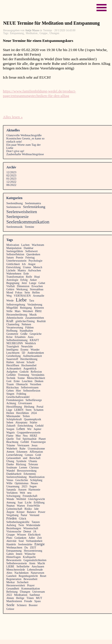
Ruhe (23, 449)
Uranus (27, 267)
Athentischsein (15, 318)
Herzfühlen (22, 413)
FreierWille (33, 506)
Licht (28, 502)
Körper (20, 512)
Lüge (9, 410)
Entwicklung (13, 267)
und (25, 458)
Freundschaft (30, 496)
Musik (33, 315)
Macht (41, 563)
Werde (10, 300)
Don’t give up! (15, 151)
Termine (29, 227)
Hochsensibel (29, 365)
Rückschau (12, 387)
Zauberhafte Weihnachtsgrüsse (25, 154)
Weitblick (30, 343)
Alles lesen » (13, 117)
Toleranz (33, 464)
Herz (38, 311)
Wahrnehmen (14, 274)
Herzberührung (29, 359)
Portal (40, 407)
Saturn (10, 257)
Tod (18, 439)
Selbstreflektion (15, 254)
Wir (29, 429)
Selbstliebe (23, 566)
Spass (38, 601)
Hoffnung (12, 331)
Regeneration (14, 579)
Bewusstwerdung (27, 471)
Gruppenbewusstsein (29, 432)
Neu (25, 436)
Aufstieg (11, 525)
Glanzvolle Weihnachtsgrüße (24, 135)
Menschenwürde (16, 570)
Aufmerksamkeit (32, 356)
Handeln (11, 544)
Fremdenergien (15, 400)
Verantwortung (15, 327)
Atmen (10, 452)
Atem (32, 563)
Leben (21, 429)
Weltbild (21, 499)
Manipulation (14, 248)
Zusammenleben (35, 318)
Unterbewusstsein (16, 261)
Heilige (20, 598)
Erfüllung (39, 502)
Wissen (21, 535)
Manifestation (37, 477)
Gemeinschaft (14, 509)
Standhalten (26, 331)
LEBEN (19, 410)
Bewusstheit (30, 579)
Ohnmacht (22, 384)
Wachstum (38, 245)
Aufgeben (12, 372)
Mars (18, 311)
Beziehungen (14, 528)
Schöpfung (36, 480)
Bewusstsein (14, 560)
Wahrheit (12, 449)
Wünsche (30, 554)
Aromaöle (39, 296)
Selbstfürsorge (34, 400)
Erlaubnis (20, 337)
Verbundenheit (34, 541)
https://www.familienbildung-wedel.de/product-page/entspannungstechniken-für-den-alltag (39, 93)
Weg (9, 296)
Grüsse (10, 609)
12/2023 (11, 172)
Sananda (11, 490)
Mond (10, 292)
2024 (34, 413)
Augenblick (30, 368)
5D (23, 353)
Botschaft (35, 458)
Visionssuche (14, 531)
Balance (31, 512)
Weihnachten (14, 547)
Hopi (37, 277)
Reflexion (36, 372)
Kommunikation (30, 588)
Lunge (33, 283)
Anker (33, 280)
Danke (10, 464)
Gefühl (25, 442)
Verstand (34, 515)
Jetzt (24, 283)
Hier (18, 391)
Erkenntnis (30, 474)
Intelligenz (12, 350)
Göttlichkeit (13, 264)
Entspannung (17, 33)
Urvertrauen (25, 403)
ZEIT (33, 547)
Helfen (36, 292)
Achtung (11, 403)
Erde (26, 274)
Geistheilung (13, 356)
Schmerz (22, 605)
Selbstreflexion (32, 391)
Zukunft (11, 426)
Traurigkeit (13, 346)
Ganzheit (11, 576)
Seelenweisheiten (22, 212)
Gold (38, 455)
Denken (39, 381)
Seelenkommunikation (28, 222)
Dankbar (29, 248)
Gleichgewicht (36, 499)
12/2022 (11, 182)
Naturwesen (37, 573)
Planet (42, 439)
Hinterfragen (13, 557)
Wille (9, 483)
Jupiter (37, 429)
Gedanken (20, 538)
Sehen (10, 422)
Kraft (10, 321)
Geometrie (12, 334)
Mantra (22, 270)
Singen (10, 394)
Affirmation (36, 452)
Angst (32, 264)
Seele (10, 605)
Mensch (38, 267)
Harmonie (34, 490)
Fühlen (29, 327)
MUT (39, 598)
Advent (20, 362)
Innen (19, 554)
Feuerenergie (38, 442)
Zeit (39, 538)
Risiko (28, 509)
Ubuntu (33, 461)
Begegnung (13, 283)
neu (29, 493)
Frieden (11, 518)
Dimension (23, 286)
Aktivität (11, 541)
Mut (18, 436)
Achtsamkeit (14, 368)
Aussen (22, 490)
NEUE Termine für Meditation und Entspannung (51, 23)
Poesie (20, 257)
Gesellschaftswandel (18, 397)
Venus (10, 480)
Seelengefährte (15, 251)
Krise (9, 337)
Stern (29, 410)
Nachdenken (21, 573)
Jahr (36, 509)
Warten (21, 506)
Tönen (30, 598)
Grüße (24, 334)
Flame (10, 436)
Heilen (10, 413)
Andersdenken (36, 353)
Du (26, 547)
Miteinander (13, 416)
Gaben (10, 554)
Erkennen (22, 452)
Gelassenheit (13, 458)
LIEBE (10, 566)
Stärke (33, 422)
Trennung (24, 375)
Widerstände (33, 525)
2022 (9, 595)
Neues (34, 483)
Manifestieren (14, 601)
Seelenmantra (33, 203)
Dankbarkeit (14, 474)
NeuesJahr (27, 346)
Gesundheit (13, 588)
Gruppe (43, 33)
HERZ (34, 436)
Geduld (39, 426)
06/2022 (11, 185)
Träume (11, 445)
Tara (31, 300)
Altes (9, 573)
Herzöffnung (14, 407)
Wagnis (10, 432)
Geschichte (22, 480)
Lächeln (11, 270)
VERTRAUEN (22, 296)
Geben (10, 391)
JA (35, 531)
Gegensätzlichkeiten (35, 560)
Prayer (31, 585)
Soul (21, 541)
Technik (11, 378)
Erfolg (24, 280)
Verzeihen (35, 384)
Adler (32, 538)
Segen (33, 486)
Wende (10, 499)
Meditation (32, 33)
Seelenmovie (14, 207)
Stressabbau (37, 289)
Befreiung (12, 592)
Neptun (10, 506)
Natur (24, 515)
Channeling (13, 324)
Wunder (35, 350)
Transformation (15, 277)
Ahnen (10, 598)
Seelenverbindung (17, 477)
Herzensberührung (17, 315)
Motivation (13, 245)
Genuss (29, 455)
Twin (21, 525)
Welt (23, 493)
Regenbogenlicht (28, 576)
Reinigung (26, 308)
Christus (34, 467)
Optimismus (22, 483)
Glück (23, 518)
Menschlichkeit (36, 378)
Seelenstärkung (34, 207)
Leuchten (27, 381)
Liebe (21, 300)
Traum (10, 384)
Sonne (21, 378)
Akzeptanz (22, 422)
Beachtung (12, 442)
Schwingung (13, 496)
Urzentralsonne (36, 449)
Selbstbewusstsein (17, 563)
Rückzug (21, 464)
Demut (27, 531)
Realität (41, 321)
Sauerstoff (12, 359)
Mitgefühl (12, 308)
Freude (28, 601)
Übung (10, 461)
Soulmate (12, 467)
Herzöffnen (13, 365)
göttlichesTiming (25, 321)
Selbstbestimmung (17, 340)
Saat (20, 502)
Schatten (38, 410)
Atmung (11, 502)
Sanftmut (35, 595)
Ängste (10, 512)
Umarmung (13, 486)
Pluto (9, 538)
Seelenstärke (25, 544)
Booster (33, 605)
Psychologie (35, 261)
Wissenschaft (31, 528)
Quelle (10, 439)
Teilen (26, 416)
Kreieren (39, 308)
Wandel (11, 471)
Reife (29, 277)
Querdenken (33, 254)
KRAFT (34, 340)
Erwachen (37, 286)
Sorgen (10, 429)
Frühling (21, 394)
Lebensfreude (35, 570)
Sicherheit (23, 582)
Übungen (54, 33)
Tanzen (36, 522)
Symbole (21, 461)
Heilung (29, 406)
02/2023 (11, 175)
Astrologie (12, 280)
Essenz (25, 350)
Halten (10, 362)
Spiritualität (29, 439)
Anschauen (38, 566)
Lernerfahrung (15, 455)
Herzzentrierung (33, 551)
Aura (31, 337)
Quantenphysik (33, 419)
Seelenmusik (15, 227)
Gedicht (24, 372)
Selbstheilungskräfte (18, 522)
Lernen (23, 467)
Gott (9, 381)
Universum (38, 592)
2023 (24, 486)
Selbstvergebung (16, 305)
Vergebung (12, 515)
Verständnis (38, 375)
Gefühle (11, 375)
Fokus (19, 292)
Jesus (35, 445)
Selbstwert (31, 251)
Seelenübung (15, 203)
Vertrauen (23, 445)
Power (42, 512)
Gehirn (10, 289)
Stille (9, 311)
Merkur (10, 582)
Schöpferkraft (14, 419)
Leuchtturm (13, 353)
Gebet (42, 283)
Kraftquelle (29, 557)
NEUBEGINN (15, 343)
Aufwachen (34, 270)
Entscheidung (25, 426)
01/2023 (11, 179)
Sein (27, 292)
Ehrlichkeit (34, 535)
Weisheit (28, 311)
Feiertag (30, 257)
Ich (24, 264)
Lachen (25, 245)
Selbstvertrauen (30, 387)
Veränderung (35, 305)
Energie (40, 544)
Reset (43, 576)
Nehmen (26, 324)
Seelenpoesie (18, 217)
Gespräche (35, 334)
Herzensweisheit (16, 585)
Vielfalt (10, 286)
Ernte (17, 381)
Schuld (30, 362)
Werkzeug (22, 289)
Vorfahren (12, 493)
